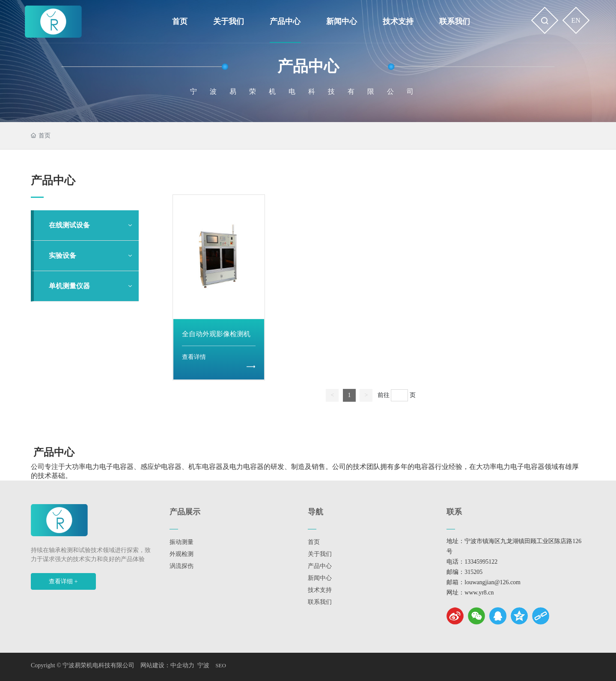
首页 (314, 542)
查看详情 (194, 357)
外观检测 (182, 554)
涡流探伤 (182, 566)
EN (576, 20)
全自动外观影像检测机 (216, 334)
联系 (454, 512)
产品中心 (308, 66)
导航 (315, 512)
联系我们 (320, 602)
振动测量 (182, 542)
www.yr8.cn (479, 593)
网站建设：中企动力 (167, 665)
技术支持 (320, 590)
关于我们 (320, 554)
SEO (221, 665)
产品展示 (185, 512)
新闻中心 (320, 578)
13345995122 (481, 562)
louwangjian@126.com (493, 582)
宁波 (203, 665)
